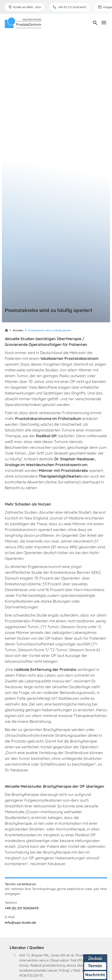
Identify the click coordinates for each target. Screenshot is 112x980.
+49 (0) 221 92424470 (22, 908)
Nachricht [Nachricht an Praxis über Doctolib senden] (95, 975)
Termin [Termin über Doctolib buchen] (95, 966)
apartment (6, 330)
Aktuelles (18, 330)
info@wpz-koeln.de (20, 923)
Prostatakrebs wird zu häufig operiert (50, 330)
